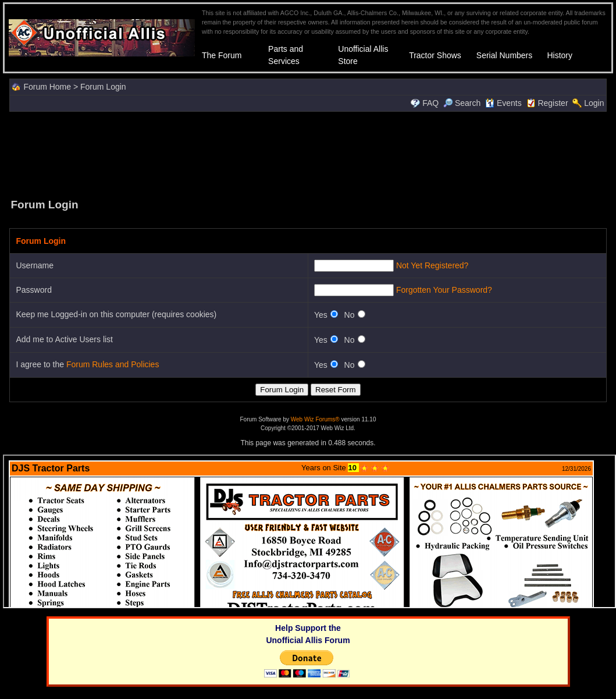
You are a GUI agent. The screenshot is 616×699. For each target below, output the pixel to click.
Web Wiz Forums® (315, 419)
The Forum (222, 55)
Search (462, 103)
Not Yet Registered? (432, 265)
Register (553, 103)
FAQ (430, 103)
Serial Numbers (504, 55)
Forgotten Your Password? (444, 290)
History (560, 55)
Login (594, 103)
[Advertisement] (308, 154)
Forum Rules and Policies (113, 364)
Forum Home (47, 87)
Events (503, 103)
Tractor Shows (435, 55)
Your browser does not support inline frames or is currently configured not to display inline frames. (309, 531)
